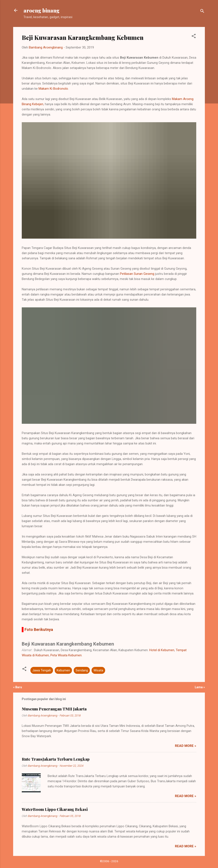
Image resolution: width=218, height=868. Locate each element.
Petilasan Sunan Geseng (137, 274)
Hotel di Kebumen (162, 650)
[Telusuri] (202, 12)
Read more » (186, 746)
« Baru (18, 687)
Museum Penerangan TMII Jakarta (54, 709)
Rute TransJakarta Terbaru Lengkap (56, 759)
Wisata (98, 670)
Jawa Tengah (42, 670)
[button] (194, 37)
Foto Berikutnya (39, 629)
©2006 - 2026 (109, 861)
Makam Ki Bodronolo (53, 89)
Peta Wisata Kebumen (66, 655)
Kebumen (63, 670)
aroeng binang (41, 10)
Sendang (82, 670)
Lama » (200, 687)
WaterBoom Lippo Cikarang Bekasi (55, 809)
